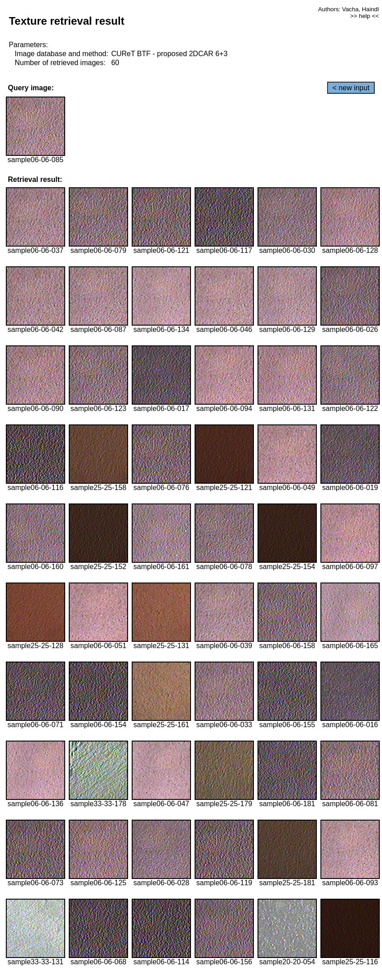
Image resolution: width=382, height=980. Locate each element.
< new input (351, 88)
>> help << (364, 16)
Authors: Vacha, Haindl (349, 9)
